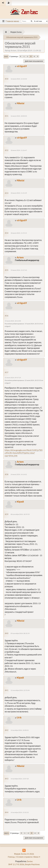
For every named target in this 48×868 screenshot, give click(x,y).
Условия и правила (24, 857)
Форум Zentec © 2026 (24, 854)
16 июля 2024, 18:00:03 (19, 116)
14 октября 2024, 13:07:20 (20, 779)
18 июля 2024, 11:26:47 (19, 150)
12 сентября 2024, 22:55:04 (20, 690)
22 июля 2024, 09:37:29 (13, 378)
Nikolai (21, 103)
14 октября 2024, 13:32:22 (20, 812)
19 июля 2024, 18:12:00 (13, 321)
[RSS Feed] (24, 850)
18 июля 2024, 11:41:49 (19, 193)
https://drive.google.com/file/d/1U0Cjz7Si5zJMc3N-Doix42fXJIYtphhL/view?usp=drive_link (24, 453)
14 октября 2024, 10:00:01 (20, 730)
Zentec (30, 861)
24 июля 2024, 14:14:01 (19, 474)
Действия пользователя (34, 61)
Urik (19, 717)
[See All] (6, 32)
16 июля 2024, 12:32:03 (19, 79)
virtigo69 (22, 66)
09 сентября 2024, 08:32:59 (20, 633)
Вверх (7, 833)
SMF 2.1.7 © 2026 (16, 864)
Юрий (20, 502)
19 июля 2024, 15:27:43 (19, 270)
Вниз (6, 57)
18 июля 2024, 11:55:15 (19, 233)
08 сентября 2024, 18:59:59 (20, 514)
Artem (20, 257)
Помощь (11, 857)
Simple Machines (32, 864)
